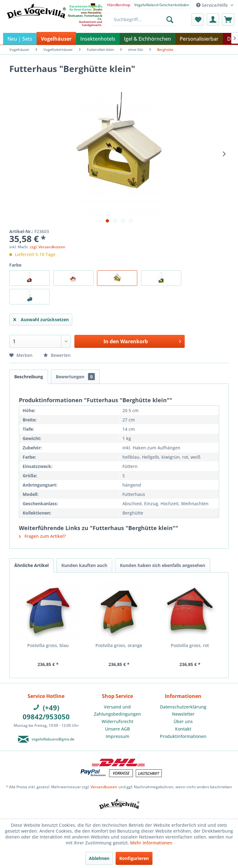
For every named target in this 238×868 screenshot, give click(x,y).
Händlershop (119, 5)
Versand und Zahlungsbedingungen (117, 711)
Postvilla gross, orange (119, 645)
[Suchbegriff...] (144, 20)
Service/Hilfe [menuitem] (213, 5)
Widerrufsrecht (117, 721)
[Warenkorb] (228, 20)
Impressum (117, 736)
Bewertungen (75, 377)
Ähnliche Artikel (31, 565)
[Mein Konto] (213, 20)
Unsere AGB (117, 729)
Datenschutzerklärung (183, 707)
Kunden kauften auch (84, 565)
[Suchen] (170, 20)
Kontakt (183, 729)
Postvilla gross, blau (48, 645)
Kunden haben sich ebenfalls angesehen (163, 565)
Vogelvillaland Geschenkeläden (162, 5)
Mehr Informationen (151, 843)
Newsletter (183, 714)
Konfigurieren (134, 858)
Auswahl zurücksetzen (41, 319)
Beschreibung (29, 377)
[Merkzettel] (198, 20)
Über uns (183, 721)
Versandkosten (104, 787)
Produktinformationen (183, 736)
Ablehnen (99, 858)
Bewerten (57, 355)
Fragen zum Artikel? (42, 536)
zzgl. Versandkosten (48, 247)
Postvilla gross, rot (190, 645)
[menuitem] (119, 4)
